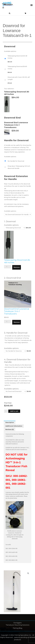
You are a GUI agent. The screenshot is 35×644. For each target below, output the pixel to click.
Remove (17, 267)
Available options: (10, 211)
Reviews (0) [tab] (10, 429)
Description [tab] (10, 423)
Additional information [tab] (14, 426)
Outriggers (17, 623)
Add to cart (14, 411)
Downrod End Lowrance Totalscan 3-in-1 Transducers (17, 311)
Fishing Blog (18, 628)
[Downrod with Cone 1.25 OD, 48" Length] (18, 80)
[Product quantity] (7, 411)
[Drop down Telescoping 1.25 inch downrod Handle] (18, 167)
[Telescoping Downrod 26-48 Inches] (18, 59)
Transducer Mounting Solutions (18, 625)
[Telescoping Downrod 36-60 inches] (18, 69)
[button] (32, 5)
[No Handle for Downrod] (18, 161)
